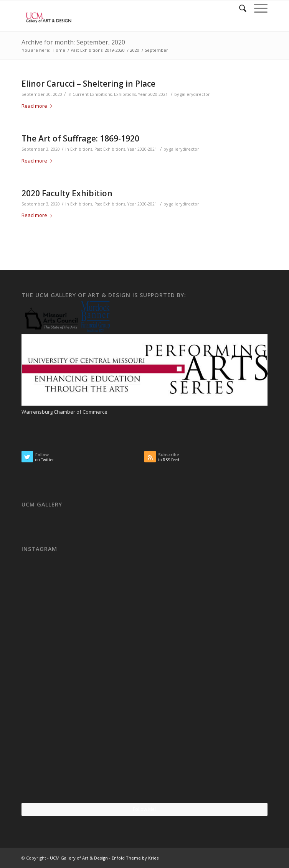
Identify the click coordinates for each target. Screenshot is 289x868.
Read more (38, 106)
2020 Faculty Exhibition (67, 193)
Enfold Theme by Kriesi (136, 858)
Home (59, 50)
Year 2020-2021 (153, 94)
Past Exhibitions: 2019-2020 (98, 50)
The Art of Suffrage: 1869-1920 (80, 138)
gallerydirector (195, 94)
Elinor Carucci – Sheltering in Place (88, 84)
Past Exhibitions (110, 149)
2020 (135, 50)
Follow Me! (144, 809)
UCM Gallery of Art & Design (79, 858)
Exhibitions (125, 94)
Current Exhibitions (92, 94)
